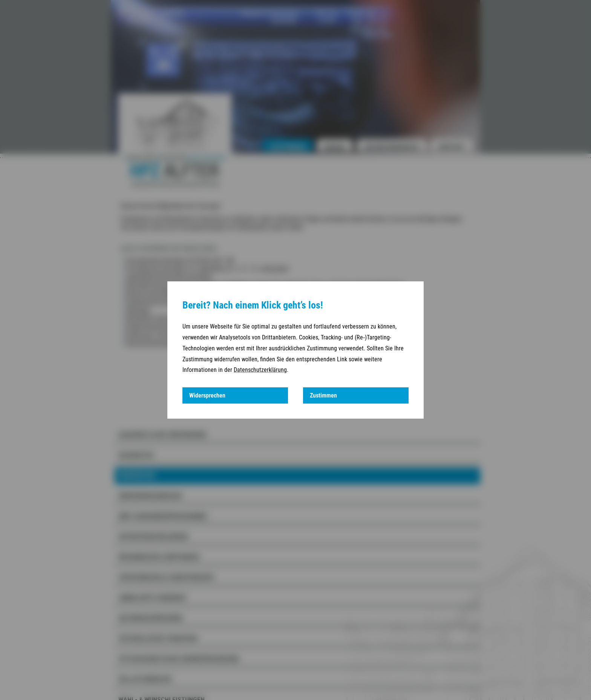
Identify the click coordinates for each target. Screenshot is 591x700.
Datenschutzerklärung (260, 370)
